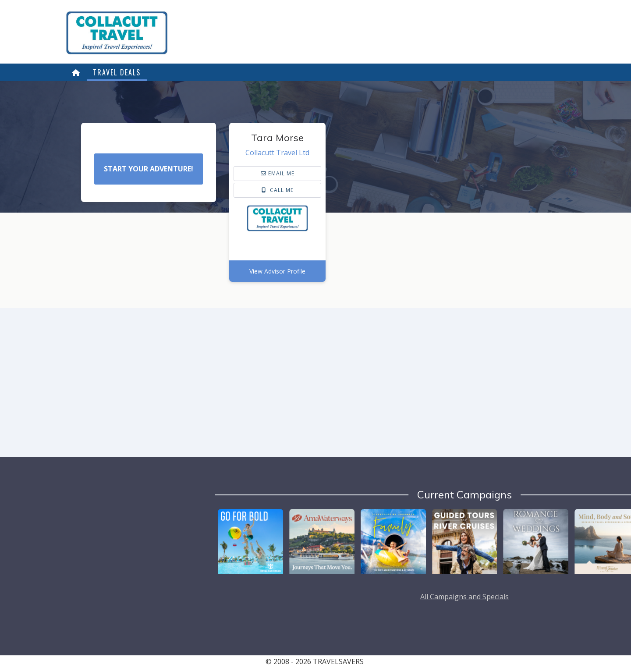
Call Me (278, 190)
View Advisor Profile (277, 271)
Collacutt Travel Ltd (277, 153)
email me (278, 173)
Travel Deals (117, 72)
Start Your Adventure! (149, 169)
